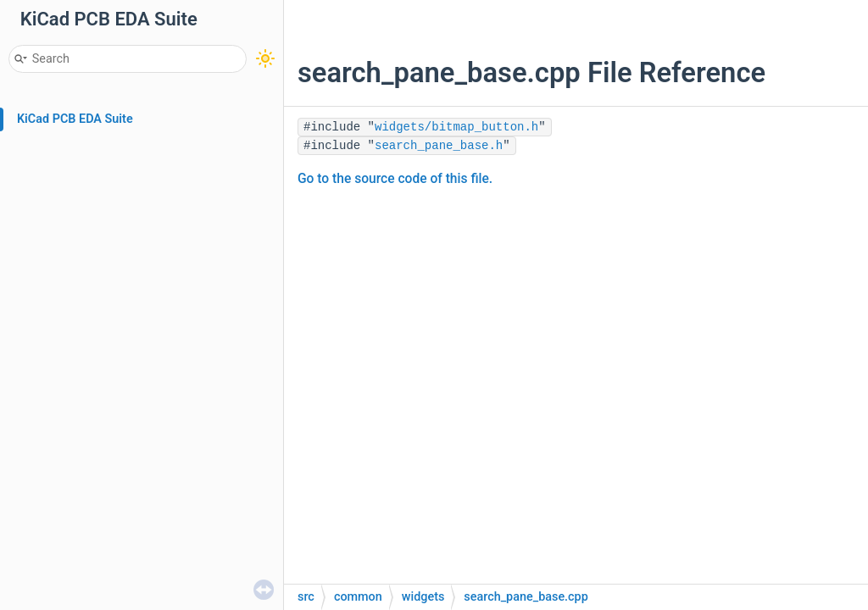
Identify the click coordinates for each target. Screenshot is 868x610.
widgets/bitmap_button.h (456, 127)
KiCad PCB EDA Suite (75, 119)
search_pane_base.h (439, 146)
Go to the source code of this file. (395, 179)
